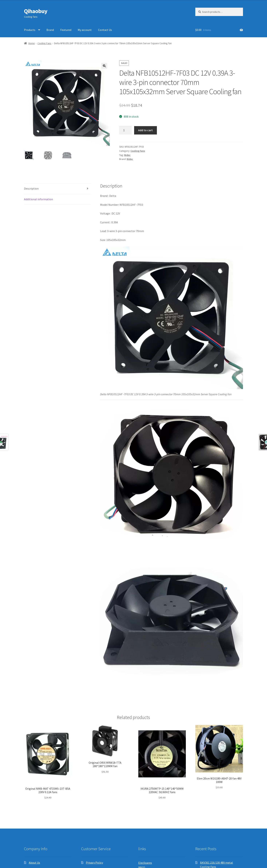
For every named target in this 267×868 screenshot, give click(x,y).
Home (32, 43)
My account (85, 30)
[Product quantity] (125, 130)
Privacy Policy (94, 863)
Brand (50, 30)
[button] (104, 66)
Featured (66, 30)
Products (30, 30)
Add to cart (145, 130)
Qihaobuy (36, 11)
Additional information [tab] (38, 199)
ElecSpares (145, 863)
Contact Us (105, 30)
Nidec (127, 155)
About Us (34, 863)
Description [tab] (31, 188)
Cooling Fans (44, 43)
